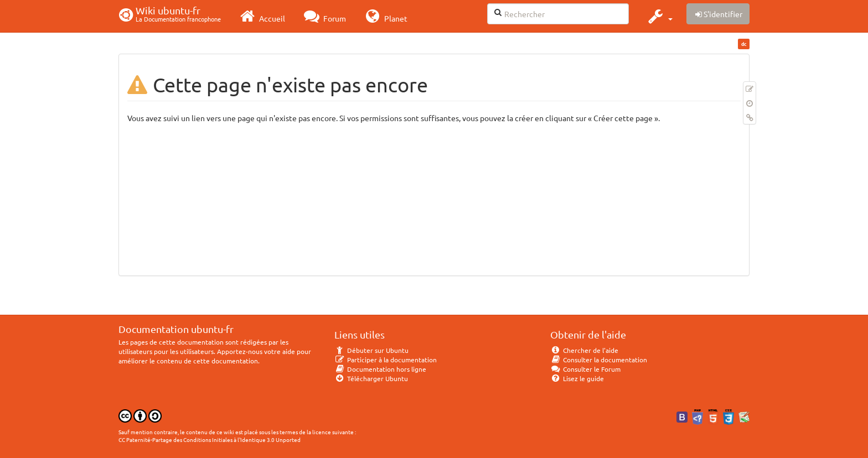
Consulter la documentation (599, 360)
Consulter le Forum (585, 369)
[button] (659, 16)
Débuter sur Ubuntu (371, 350)
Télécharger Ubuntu (371, 378)
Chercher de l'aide (584, 350)
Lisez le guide (577, 378)
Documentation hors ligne (380, 369)
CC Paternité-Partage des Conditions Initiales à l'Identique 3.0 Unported (210, 439)
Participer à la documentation (386, 360)
